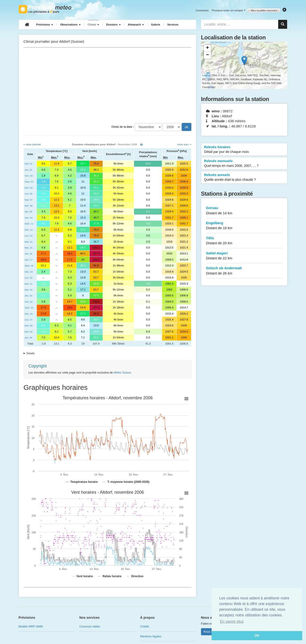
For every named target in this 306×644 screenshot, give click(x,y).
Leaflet (206, 75)
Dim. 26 (29, 314)
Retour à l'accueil (46, 9)
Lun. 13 (29, 236)
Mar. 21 (29, 284)
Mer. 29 (29, 332)
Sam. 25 (29, 308)
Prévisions (45, 25)
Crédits (145, 627)
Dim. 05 (29, 188)
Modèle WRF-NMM (31, 627)
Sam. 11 (29, 224)
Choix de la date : (123, 127)
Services (173, 25)
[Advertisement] (107, 85)
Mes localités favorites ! (264, 10)
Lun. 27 (29, 320)
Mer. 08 (29, 206)
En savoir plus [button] (232, 621)
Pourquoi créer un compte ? (229, 10)
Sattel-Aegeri (244, 256)
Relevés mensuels (244, 164)
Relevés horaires (244, 150)
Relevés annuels (244, 177)
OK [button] (257, 636)
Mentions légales (151, 636)
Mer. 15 (29, 248)
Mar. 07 (29, 200)
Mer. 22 (29, 290)
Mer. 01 (29, 164)
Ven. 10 (29, 218)
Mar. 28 (29, 326)
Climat (93, 25)
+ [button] (207, 48)
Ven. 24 (29, 302)
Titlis (244, 241)
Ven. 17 (29, 260)
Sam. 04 (29, 182)
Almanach (136, 25)
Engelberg (244, 226)
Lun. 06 (29, 194)
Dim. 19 (29, 272)
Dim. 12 (29, 230)
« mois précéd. (32, 144)
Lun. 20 (29, 278)
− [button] (207, 55)
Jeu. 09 (29, 212)
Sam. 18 (29, 266)
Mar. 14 (29, 242)
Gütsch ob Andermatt (244, 271)
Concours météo (90, 627)
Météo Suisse (122, 373)
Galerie (156, 25)
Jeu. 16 (29, 254)
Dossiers (113, 25)
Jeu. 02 (29, 170)
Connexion (202, 10)
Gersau (244, 211)
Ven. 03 (29, 176)
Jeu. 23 (29, 296)
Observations (70, 25)
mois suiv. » (184, 144)
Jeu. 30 (29, 338)
